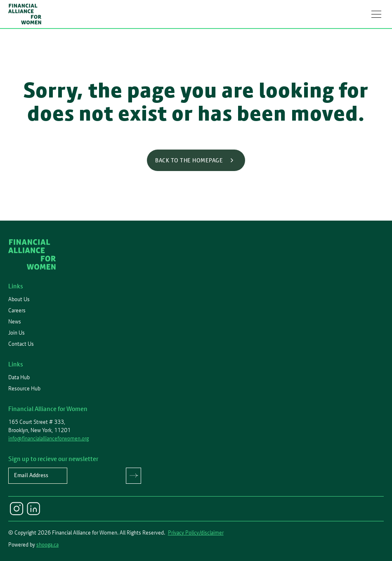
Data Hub (19, 377)
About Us (19, 299)
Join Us (17, 333)
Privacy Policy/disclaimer (196, 532)
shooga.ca (47, 544)
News (15, 321)
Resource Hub (24, 388)
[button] (376, 14)
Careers (17, 310)
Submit (133, 476)
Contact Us (21, 344)
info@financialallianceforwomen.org (48, 438)
